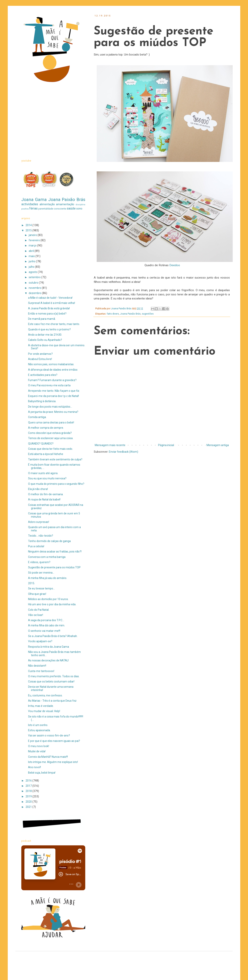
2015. (31, 583)
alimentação (47, 204)
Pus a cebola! (36, 546)
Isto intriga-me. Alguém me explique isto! (53, 762)
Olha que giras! (37, 594)
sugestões (148, 314)
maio (32, 256)
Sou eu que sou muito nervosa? (47, 478)
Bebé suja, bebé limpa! (42, 773)
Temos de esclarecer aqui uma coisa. (51, 438)
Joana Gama (34, 199)
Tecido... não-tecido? (41, 536)
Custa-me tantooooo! (41, 671)
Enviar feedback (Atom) (124, 452)
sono (79, 209)
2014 (29, 225)
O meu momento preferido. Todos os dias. (54, 676)
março (33, 245)
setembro (35, 277)
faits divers (113, 314)
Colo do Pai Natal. (39, 610)
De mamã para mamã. (42, 319)
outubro (34, 283)
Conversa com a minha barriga (47, 557)
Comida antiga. (37, 417)
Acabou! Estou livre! (40, 359)
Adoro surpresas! (39, 522)
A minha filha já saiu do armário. (48, 578)
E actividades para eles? (43, 375)
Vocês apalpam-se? (40, 641)
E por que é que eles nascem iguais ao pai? (54, 741)
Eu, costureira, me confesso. (45, 695)
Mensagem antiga (218, 445)
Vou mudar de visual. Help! (44, 711)
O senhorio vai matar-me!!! (44, 631)
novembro (35, 288)
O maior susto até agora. (43, 473)
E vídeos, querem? (39, 562)
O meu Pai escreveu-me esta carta (49, 385)
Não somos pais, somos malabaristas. (51, 364)
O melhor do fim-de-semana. (46, 494)
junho (32, 261)
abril (32, 251)
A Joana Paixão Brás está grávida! (49, 308)
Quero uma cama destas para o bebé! (51, 422)
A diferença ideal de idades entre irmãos (53, 370)
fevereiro (35, 240)
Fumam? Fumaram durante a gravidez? (52, 380)
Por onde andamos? (40, 354)
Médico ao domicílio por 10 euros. (48, 599)
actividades (30, 204)
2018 (29, 791)
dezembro (35, 293)
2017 (29, 786)
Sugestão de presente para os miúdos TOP (54, 567)
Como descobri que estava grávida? (50, 433)
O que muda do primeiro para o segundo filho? (56, 484)
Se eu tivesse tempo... (41, 588)
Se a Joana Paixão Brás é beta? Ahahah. (53, 636)
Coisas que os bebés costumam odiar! (51, 682)
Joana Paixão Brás (130, 314)
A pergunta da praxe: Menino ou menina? (53, 412)
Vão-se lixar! (36, 615)
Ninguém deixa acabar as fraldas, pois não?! (55, 552)
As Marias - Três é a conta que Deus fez (52, 701)
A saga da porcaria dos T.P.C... (46, 620)
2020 (29, 802)
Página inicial (166, 445)
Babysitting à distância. (42, 401)
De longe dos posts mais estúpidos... (50, 407)
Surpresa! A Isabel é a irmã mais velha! (52, 303)
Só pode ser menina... (41, 573)
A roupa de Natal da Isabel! (44, 499)
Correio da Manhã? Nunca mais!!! (48, 757)
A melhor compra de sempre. (46, 428)
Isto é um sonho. (38, 725)
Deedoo (175, 265)
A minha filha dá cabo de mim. (46, 625)
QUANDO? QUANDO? (41, 444)
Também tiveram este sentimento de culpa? (55, 459)
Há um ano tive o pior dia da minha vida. (52, 604)
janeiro (33, 235)
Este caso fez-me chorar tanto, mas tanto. (54, 324)
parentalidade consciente (52, 209)
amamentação (65, 204)
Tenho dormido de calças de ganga (49, 541)
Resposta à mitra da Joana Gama (49, 647)
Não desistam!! (37, 666)
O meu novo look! (39, 746)
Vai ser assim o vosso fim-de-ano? (49, 735)
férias (33, 208)
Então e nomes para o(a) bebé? (47, 314)
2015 (29, 230)
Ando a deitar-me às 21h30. (45, 335)
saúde (71, 208)
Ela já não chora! (38, 489)
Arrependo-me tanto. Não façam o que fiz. (54, 391)
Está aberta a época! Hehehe (46, 454)
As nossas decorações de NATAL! (48, 660)
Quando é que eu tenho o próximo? (49, 329)
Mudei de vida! (37, 751)
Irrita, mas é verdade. (41, 706)
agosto (33, 272)
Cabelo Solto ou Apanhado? (45, 340)
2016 (29, 781)
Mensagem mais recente (110, 445)
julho (32, 267)
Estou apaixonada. (39, 730)
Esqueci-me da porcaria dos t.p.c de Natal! (53, 396)
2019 (29, 796)
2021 (29, 807)
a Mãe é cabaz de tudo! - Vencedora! (50, 298)
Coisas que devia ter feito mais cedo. (50, 449)
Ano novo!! (34, 767)
